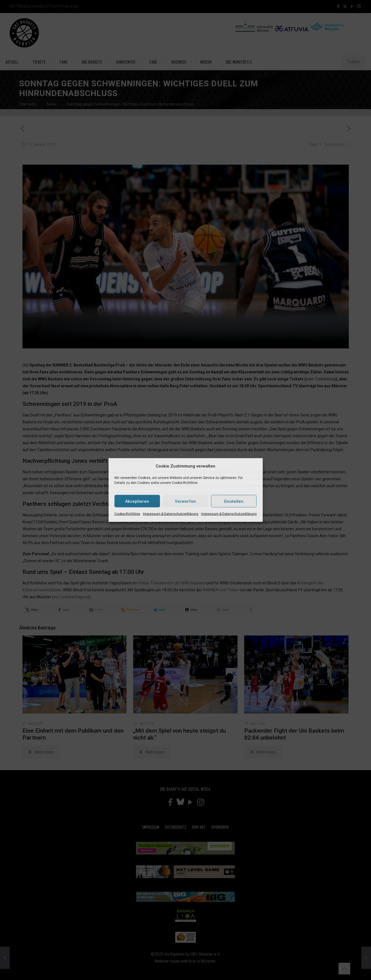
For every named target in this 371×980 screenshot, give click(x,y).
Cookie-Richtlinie (127, 514)
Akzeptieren (137, 501)
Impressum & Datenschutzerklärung (171, 514)
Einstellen (234, 501)
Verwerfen (185, 501)
